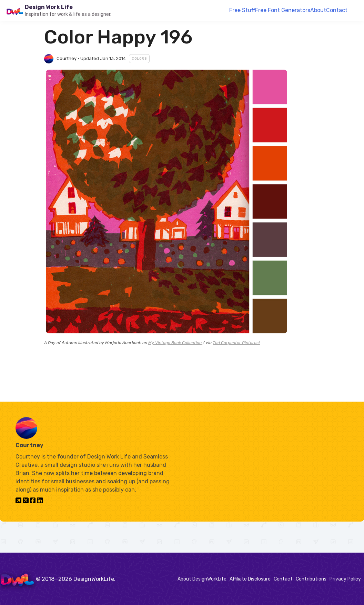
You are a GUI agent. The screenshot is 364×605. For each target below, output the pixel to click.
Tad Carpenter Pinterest (236, 343)
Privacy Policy (345, 579)
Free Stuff (242, 10)
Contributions (311, 579)
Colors (139, 59)
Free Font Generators (283, 10)
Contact (337, 10)
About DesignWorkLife (202, 579)
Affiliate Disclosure (250, 579)
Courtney (67, 58)
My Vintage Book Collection (175, 343)
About (318, 10)
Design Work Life (49, 7)
